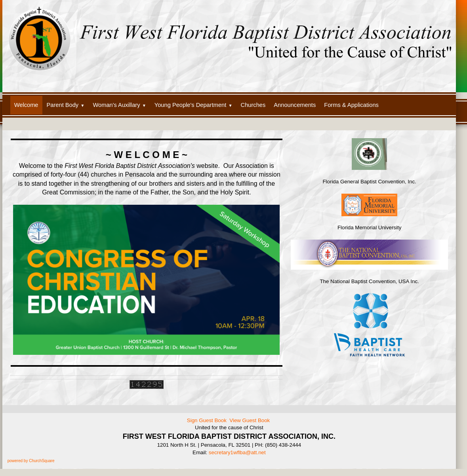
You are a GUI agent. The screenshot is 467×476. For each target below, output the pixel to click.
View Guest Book (250, 420)
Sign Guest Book (207, 420)
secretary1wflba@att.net (237, 452)
